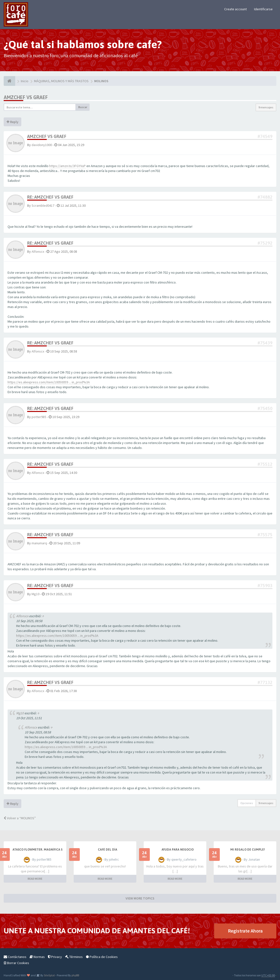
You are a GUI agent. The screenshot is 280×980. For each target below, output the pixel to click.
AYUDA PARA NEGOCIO (178, 850)
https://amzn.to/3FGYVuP (67, 166)
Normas (37, 957)
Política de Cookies (102, 957)
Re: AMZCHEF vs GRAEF (50, 197)
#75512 (265, 464)
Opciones (247, 803)
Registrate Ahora (245, 931)
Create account (235, 9)
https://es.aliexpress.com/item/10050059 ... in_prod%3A (49, 382)
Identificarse (263, 9)
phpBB (75, 975)
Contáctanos (15, 957)
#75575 (265, 535)
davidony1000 (42, 145)
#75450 (265, 408)
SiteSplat (49, 975)
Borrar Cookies (16, 963)
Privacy (55, 957)
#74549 (265, 136)
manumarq (39, 543)
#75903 (265, 586)
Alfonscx (38, 251)
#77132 (265, 682)
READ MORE (35, 879)
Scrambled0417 (43, 205)
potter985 (39, 417)
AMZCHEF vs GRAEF (26, 97)
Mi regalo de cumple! (248, 850)
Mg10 (35, 594)
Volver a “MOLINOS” (20, 818)
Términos (74, 957)
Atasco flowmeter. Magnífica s (37, 850)
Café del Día (108, 850)
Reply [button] (12, 122)
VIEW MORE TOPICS (140, 898)
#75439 (265, 343)
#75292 (265, 243)
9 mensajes (266, 107)
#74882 (265, 197)
